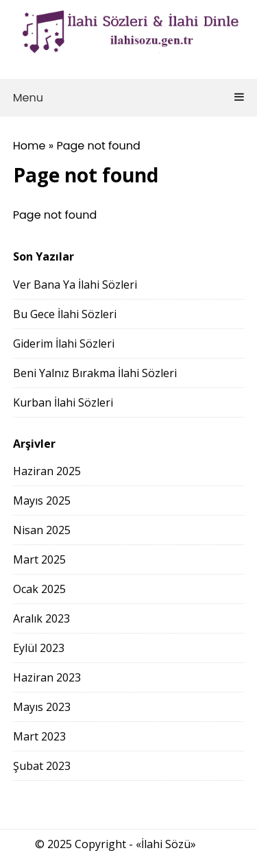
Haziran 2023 (47, 677)
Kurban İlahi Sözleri (63, 402)
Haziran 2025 (47, 471)
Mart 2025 (39, 559)
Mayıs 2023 (42, 707)
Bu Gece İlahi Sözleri (65, 314)
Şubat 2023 (42, 766)
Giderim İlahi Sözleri (64, 343)
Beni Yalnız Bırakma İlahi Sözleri (95, 373)
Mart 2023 (39, 736)
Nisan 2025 (42, 530)
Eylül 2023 (39, 648)
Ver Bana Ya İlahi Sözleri (75, 285)
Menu (129, 98)
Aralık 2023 (41, 618)
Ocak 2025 (39, 589)
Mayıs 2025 (42, 501)
